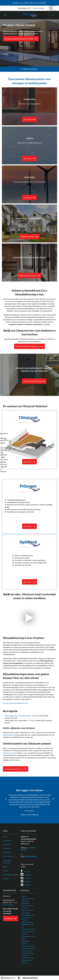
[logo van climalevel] (30, 16)
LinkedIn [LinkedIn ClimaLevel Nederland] (28, 878)
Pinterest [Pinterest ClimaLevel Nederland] (28, 882)
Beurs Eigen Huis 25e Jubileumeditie (18, 716)
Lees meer (28, 119)
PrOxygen (14, 668)
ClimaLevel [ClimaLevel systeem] (7, 841)
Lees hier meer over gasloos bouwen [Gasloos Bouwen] (16, 703)
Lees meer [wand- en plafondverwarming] (28, 582)
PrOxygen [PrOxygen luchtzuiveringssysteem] (6, 845)
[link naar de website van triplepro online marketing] (9, 978)
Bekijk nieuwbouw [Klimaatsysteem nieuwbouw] (28, 237)
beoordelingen (8, 905)
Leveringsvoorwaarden (11, 875)
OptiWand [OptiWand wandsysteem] (7, 848)
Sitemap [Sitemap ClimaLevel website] (6, 878)
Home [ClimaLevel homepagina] (5, 837)
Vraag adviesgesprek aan (14, 769)
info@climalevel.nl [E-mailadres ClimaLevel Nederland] (31, 856)
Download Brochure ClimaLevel (28, 346)
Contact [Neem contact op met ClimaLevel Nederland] (6, 871)
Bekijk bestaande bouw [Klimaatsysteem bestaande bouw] (28, 276)
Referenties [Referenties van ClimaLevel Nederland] (7, 852)
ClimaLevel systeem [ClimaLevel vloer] (10, 753)
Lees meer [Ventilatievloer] (28, 462)
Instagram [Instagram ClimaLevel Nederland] (28, 875)
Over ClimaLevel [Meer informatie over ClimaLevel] (9, 856)
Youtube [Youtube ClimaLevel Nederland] (28, 885)
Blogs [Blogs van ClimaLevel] (5, 867)
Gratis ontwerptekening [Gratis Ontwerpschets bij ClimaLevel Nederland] (32, 381)
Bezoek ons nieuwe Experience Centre (19, 39)
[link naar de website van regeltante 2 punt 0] (28, 978)
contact (25, 753)
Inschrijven (9, 918)
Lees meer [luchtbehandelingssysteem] (28, 526)
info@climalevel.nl (9, 735)
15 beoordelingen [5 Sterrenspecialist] (38, 8)
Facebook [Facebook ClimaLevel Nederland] (27, 872)
